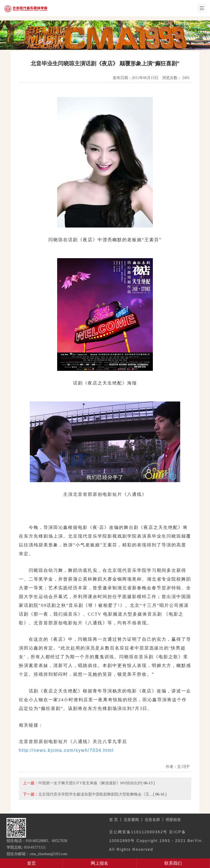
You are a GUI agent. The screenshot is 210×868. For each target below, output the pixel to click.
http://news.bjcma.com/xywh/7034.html (66, 750)
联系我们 (173, 863)
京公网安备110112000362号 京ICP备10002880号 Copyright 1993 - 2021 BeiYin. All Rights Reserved (156, 841)
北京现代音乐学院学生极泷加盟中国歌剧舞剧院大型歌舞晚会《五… (96, 794)
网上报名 (100, 863)
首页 (31, 863)
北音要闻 (131, 820)
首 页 (113, 820)
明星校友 (173, 820)
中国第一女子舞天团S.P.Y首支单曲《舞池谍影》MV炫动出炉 (90, 783)
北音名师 (152, 820)
